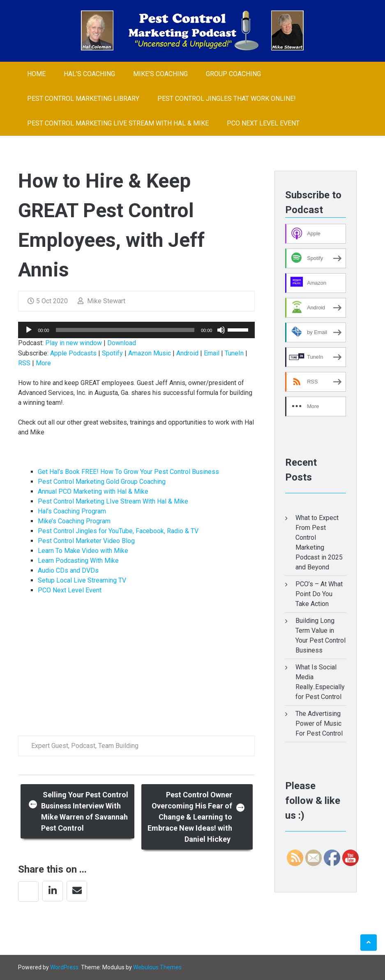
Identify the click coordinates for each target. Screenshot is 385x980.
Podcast (83, 746)
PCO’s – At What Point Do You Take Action (319, 594)
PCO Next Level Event (263, 123)
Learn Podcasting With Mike (78, 561)
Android (187, 353)
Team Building (118, 746)
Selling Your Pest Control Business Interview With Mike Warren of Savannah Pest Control (78, 811)
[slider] (125, 330)
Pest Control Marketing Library (83, 99)
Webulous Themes (157, 967)
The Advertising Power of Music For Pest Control (319, 723)
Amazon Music (150, 353)
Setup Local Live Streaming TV (82, 580)
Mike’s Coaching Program (74, 521)
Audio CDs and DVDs (68, 570)
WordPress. (65, 967)
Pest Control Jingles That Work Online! (227, 99)
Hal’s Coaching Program (72, 511)
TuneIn (234, 353)
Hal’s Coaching (89, 74)
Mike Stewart (101, 301)
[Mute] (221, 330)
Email (212, 353)
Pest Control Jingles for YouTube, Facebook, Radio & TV (118, 531)
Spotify (112, 353)
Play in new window (74, 343)
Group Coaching (233, 74)
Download (122, 343)
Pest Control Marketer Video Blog (86, 541)
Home (36, 74)
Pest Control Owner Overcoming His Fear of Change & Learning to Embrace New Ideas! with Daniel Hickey (196, 817)
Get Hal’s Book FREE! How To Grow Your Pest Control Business (128, 472)
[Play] (29, 330)
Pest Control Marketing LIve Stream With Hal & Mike (118, 123)
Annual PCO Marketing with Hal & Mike (93, 491)
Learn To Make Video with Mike (83, 551)
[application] (136, 330)
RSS (24, 363)
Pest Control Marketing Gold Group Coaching (102, 482)
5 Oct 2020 (48, 301)
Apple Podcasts (73, 353)
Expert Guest (50, 746)
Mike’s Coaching (160, 74)
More (43, 363)
